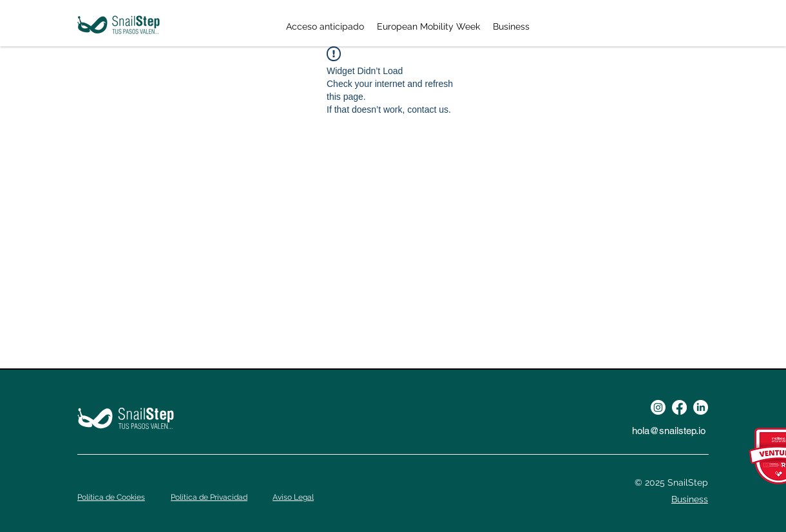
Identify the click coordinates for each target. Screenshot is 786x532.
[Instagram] (658, 407)
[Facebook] (679, 407)
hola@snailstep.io (669, 431)
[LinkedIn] (701, 407)
